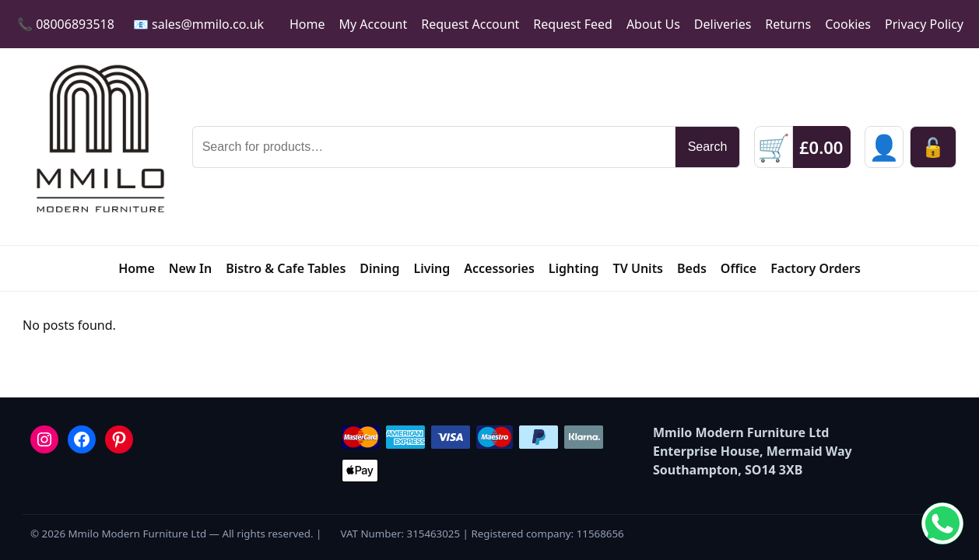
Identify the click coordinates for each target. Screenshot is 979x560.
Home (307, 24)
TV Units (638, 268)
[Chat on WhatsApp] (942, 523)
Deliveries (723, 24)
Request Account (470, 24)
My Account (374, 24)
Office (739, 268)
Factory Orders (816, 268)
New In (190, 268)
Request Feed (573, 24)
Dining (379, 268)
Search (708, 147)
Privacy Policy (924, 24)
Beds (692, 268)
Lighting (574, 268)
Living (432, 268)
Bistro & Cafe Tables (286, 268)
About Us (653, 24)
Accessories (499, 268)
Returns (788, 24)
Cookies (848, 24)
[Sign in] (884, 147)
